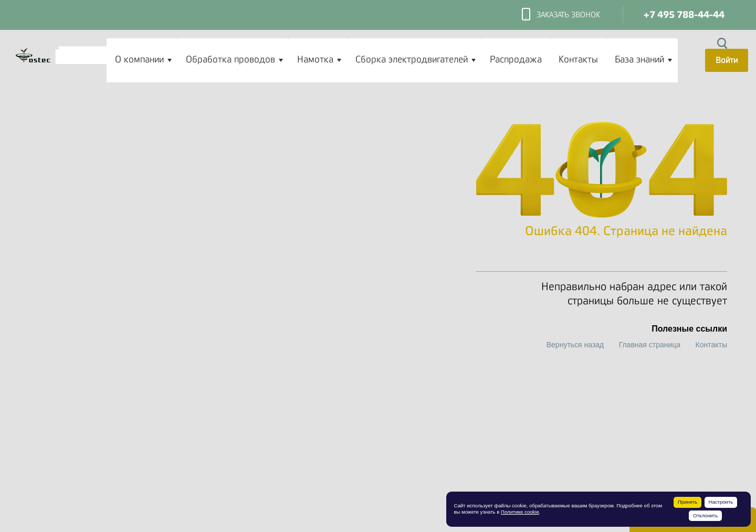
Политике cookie (520, 512)
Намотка (315, 59)
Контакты (578, 59)
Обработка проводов (230, 59)
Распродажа (516, 59)
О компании (139, 59)
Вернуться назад (575, 345)
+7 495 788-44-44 (684, 15)
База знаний (639, 59)
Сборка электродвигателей (412, 59)
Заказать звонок (561, 15)
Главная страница (650, 345)
